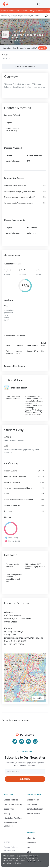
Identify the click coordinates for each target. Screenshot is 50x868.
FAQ (29, 847)
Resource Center (34, 813)
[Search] (39, 4)
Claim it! (42, 48)
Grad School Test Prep (13, 804)
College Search (33, 800)
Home (4, 11)
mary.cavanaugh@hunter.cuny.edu (27, 638)
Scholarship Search (35, 809)
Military (7, 813)
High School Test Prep (13, 818)
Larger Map (38, 698)
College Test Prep (11, 800)
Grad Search (32, 804)
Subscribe (25, 779)
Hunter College (29, 11)
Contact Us (32, 843)
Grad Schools (14, 11)
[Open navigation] (44, 4)
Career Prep (9, 809)
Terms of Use (9, 850)
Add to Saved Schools (25, 67)
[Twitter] (15, 741)
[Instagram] (35, 741)
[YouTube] (28, 741)
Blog (29, 852)
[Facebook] (22, 741)
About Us (31, 838)
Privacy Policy (10, 847)
